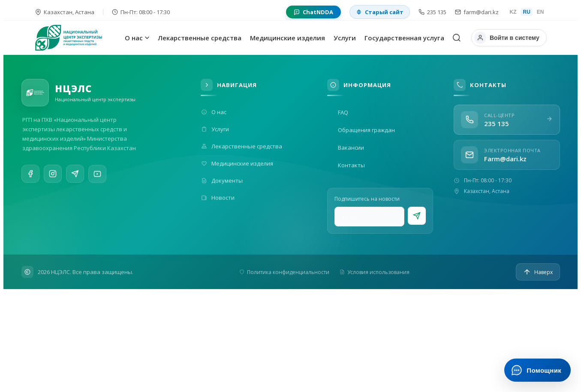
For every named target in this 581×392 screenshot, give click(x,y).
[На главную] (78, 38)
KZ (513, 12)
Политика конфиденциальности (284, 272)
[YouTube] (97, 179)
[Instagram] (53, 175)
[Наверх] (538, 272)
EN (540, 12)
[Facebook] (30, 174)
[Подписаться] (417, 216)
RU (526, 12)
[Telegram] (75, 177)
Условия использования (375, 272)
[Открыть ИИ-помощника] (537, 370)
